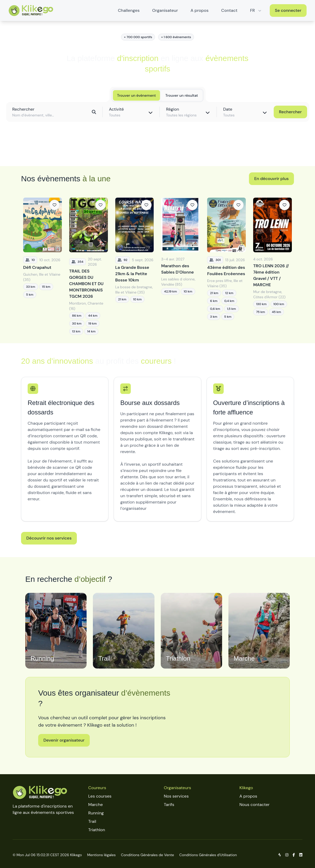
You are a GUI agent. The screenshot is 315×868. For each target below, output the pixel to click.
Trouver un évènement (136, 95)
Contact (229, 10)
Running (96, 813)
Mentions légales (101, 855)
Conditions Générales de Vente (147, 855)
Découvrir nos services (49, 538)
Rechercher (290, 112)
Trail (92, 821)
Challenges (129, 10)
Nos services (176, 796)
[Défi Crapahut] (42, 266)
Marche (95, 805)
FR (256, 10)
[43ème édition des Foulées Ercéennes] (226, 266)
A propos (199, 10)
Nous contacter (255, 805)
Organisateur (165, 10)
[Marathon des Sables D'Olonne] (180, 266)
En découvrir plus (271, 179)
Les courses (100, 796)
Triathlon (97, 830)
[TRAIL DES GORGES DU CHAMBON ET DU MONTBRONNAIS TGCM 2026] (89, 266)
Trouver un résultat (182, 95)
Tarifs (169, 805)
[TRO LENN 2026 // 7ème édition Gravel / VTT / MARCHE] (272, 266)
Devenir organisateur (64, 740)
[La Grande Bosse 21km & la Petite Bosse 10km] (135, 266)
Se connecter (288, 10)
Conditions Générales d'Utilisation (208, 855)
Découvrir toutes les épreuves (157, 150)
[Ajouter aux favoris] (54, 205)
